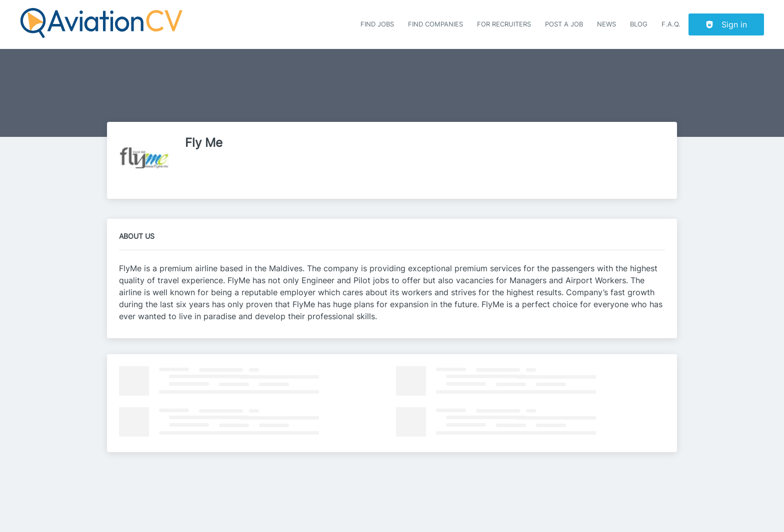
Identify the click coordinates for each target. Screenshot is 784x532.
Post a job (564, 24)
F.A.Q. (671, 24)
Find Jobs (377, 24)
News (606, 24)
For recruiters (504, 24)
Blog (639, 24)
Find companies (435, 24)
